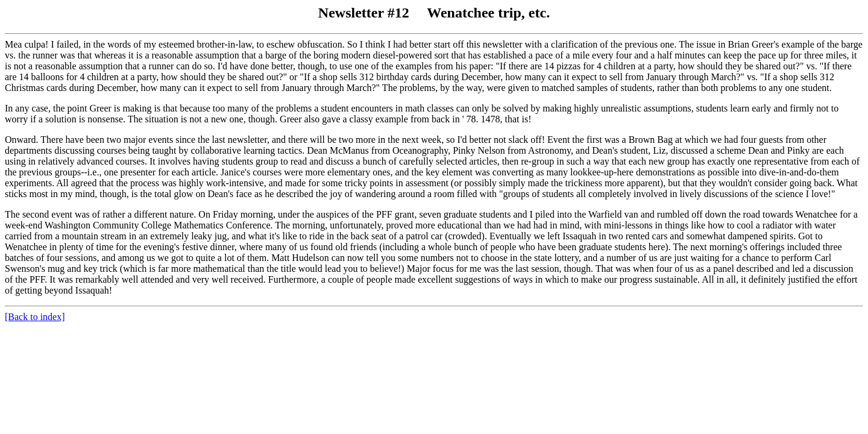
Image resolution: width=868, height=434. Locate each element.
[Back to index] (35, 317)
